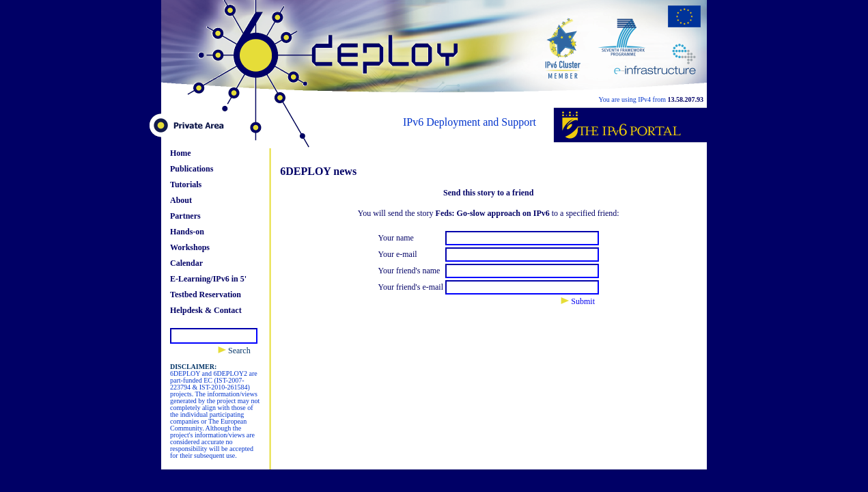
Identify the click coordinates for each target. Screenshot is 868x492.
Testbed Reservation (206, 295)
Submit (578, 301)
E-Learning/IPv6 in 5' (208, 279)
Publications (192, 169)
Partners (185, 216)
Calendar (186, 263)
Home (181, 153)
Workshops (190, 247)
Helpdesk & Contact (206, 310)
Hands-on (187, 232)
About (181, 200)
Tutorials (186, 184)
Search (234, 351)
